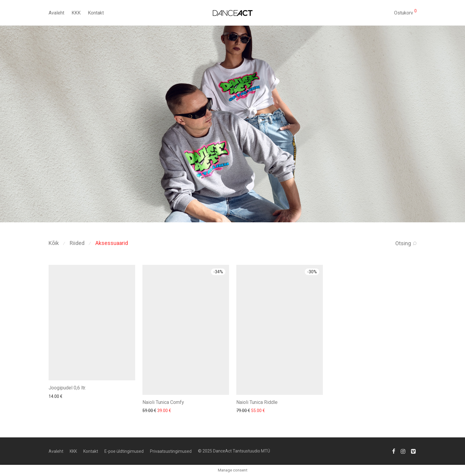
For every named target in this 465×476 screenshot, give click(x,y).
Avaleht (56, 13)
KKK (76, 13)
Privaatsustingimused (171, 451)
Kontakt (96, 13)
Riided (77, 243)
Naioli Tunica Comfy (163, 402)
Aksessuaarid (112, 243)
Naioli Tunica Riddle (257, 402)
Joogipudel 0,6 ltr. (67, 388)
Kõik (54, 243)
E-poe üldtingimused (124, 451)
